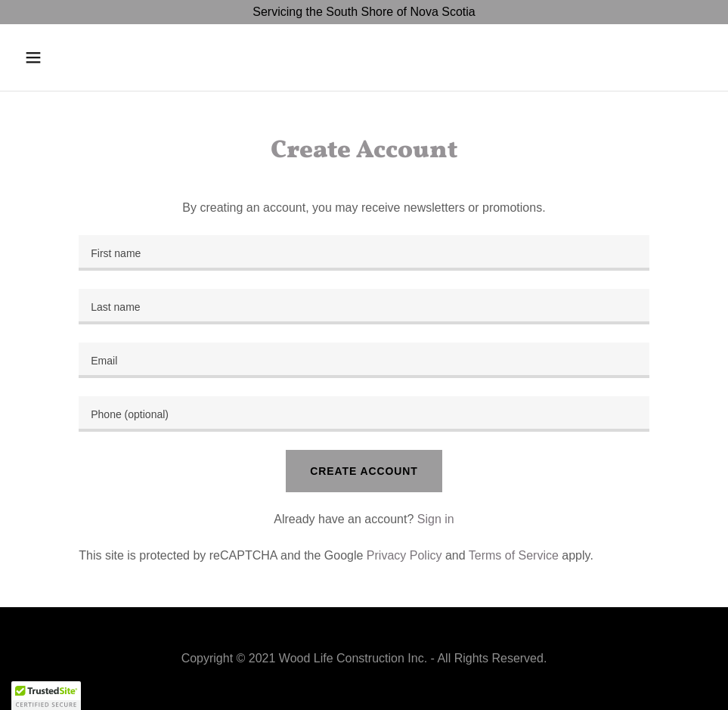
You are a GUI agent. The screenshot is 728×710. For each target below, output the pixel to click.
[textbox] (364, 253)
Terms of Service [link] (514, 555)
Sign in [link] (436, 519)
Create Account (364, 471)
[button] (70, 57)
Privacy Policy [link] (404, 555)
